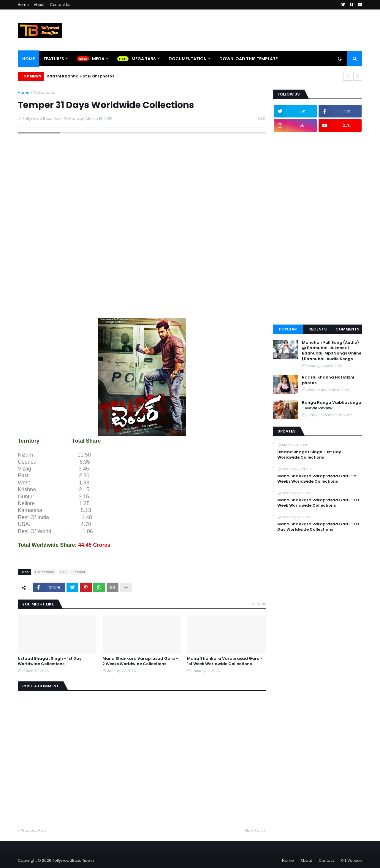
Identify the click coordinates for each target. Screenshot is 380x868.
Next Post (254, 830)
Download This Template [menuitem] (248, 59)
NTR (63, 572)
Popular (288, 329)
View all (259, 604)
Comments (347, 329)
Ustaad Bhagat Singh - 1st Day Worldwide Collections (50, 661)
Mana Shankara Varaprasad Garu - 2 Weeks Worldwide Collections (140, 661)
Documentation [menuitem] (188, 59)
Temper (79, 572)
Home (23, 5)
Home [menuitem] (28, 59)
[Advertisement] (126, 302)
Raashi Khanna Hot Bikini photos (80, 76)
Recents (318, 329)
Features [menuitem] (54, 59)
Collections (44, 92)
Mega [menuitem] (98, 59)
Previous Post (34, 830)
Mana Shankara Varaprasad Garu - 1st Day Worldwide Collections (318, 527)
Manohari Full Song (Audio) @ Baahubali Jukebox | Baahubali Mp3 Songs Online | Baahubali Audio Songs (332, 351)
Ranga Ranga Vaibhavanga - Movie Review (332, 405)
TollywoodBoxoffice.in (73, 860)
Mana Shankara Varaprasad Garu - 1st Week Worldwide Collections (225, 661)
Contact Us (60, 5)
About (39, 5)
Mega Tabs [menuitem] (144, 59)
